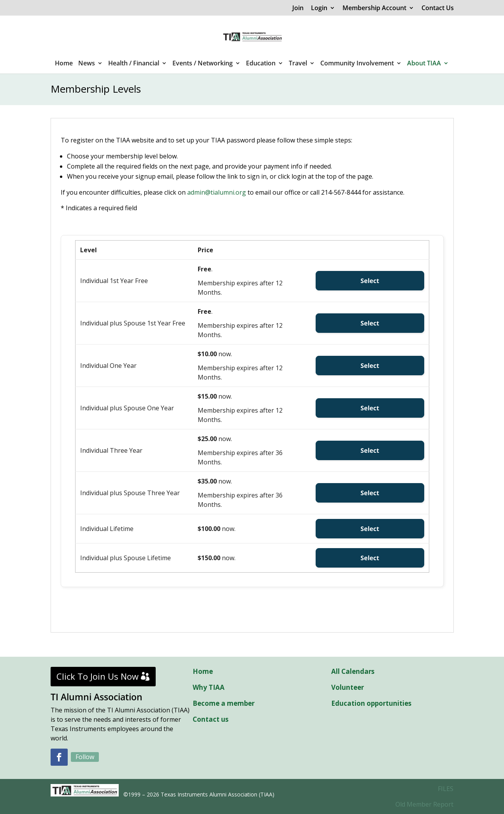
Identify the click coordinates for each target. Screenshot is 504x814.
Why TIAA (209, 687)
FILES (446, 789)
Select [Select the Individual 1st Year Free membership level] (370, 281)
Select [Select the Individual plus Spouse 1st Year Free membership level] (370, 323)
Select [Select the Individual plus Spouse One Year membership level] (370, 408)
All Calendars (353, 671)
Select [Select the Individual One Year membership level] (370, 366)
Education (261, 64)
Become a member (224, 703)
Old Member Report (424, 804)
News (87, 64)
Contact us (211, 719)
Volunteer (348, 687)
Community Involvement (357, 64)
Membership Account (374, 8)
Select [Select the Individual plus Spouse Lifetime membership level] (370, 558)
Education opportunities (371, 703)
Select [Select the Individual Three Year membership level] (370, 450)
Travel (298, 64)
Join (298, 8)
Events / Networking (203, 64)
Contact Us (438, 8)
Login (319, 8)
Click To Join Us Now (97, 676)
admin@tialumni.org (217, 192)
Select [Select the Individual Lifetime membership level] (370, 529)
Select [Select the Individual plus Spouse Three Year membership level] (370, 493)
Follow (85, 757)
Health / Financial (134, 64)
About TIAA (424, 64)
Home (64, 64)
